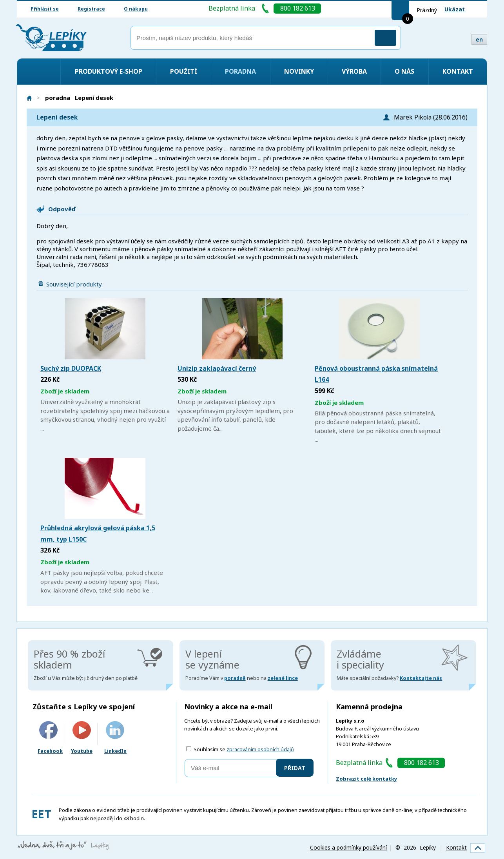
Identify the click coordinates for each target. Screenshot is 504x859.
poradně (235, 678)
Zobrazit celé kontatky (366, 779)
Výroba (354, 71)
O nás (404, 71)
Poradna (240, 71)
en (479, 39)
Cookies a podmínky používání (348, 847)
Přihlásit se (45, 9)
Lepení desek (57, 117)
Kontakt (458, 71)
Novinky (299, 71)
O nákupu (136, 9)
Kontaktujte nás (421, 678)
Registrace (91, 9)
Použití (184, 71)
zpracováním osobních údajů (260, 749)
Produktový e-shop (109, 71)
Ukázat (455, 9)
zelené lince (283, 678)
